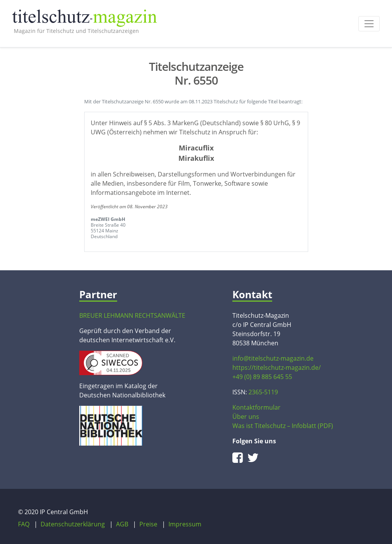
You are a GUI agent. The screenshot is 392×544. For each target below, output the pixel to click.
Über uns (246, 417)
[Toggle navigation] (369, 24)
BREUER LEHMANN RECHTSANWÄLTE (132, 315)
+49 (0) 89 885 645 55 (262, 377)
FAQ (24, 524)
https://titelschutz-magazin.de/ (277, 368)
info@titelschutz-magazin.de (273, 358)
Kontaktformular (256, 407)
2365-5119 (263, 392)
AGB (122, 524)
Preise (148, 524)
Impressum (185, 524)
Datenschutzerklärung (73, 524)
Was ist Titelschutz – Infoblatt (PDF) (283, 426)
